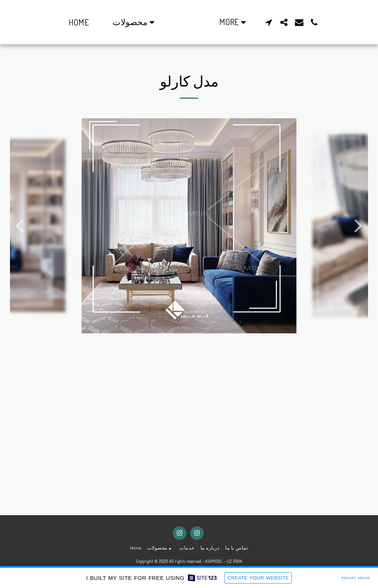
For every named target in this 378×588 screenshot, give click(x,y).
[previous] (21, 226)
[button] (121, 22)
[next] (357, 226)
